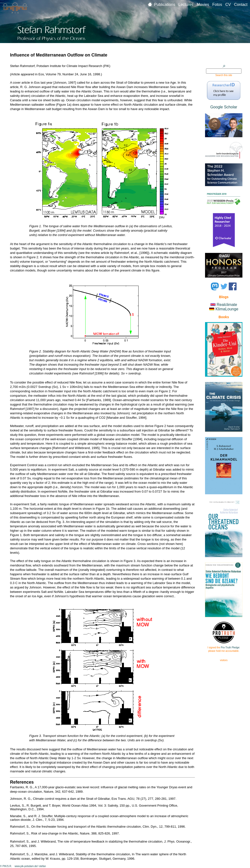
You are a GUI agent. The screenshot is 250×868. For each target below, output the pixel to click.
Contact (241, 5)
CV (230, 5)
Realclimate (227, 305)
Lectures (188, 5)
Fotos (219, 5)
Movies (205, 5)
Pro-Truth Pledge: (231, 648)
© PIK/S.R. (6, 866)
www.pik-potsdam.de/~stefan (30, 866)
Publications (166, 5)
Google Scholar (224, 107)
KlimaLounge (227, 309)
